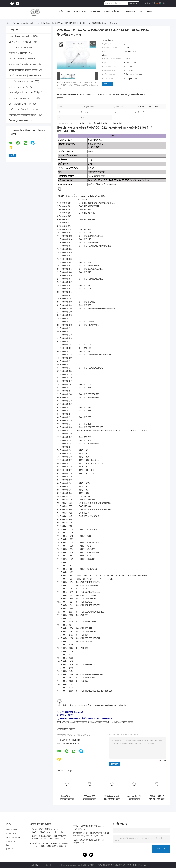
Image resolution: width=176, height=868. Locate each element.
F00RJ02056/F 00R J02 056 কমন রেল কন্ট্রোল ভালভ (89, 841)
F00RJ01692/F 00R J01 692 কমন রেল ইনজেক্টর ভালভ (89, 827)
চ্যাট (106, 84)
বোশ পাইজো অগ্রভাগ (18, 47)
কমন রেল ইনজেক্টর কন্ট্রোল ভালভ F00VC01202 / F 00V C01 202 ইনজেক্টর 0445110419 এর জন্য (134, 798)
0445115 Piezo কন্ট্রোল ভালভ (120, 722)
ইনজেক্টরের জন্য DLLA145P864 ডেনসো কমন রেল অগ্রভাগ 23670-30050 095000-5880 (50, 845)
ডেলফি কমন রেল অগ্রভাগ (21, 42)
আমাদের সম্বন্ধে (80, 12)
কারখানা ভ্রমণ (95, 12)
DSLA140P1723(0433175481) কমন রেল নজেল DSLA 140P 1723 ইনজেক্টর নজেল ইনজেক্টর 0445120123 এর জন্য (49, 838)
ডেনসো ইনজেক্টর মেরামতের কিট (23, 93)
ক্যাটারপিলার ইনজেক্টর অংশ (21, 109)
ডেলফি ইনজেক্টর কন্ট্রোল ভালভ (23, 76)
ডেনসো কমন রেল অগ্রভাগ (21, 36)
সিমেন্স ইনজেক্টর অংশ (18, 121)
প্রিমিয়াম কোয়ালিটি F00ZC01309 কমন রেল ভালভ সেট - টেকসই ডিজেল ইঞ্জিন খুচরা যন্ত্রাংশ (112, 798)
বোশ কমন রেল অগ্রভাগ (19, 59)
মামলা (149, 12)
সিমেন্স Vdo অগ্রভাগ (18, 53)
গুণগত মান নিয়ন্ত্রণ (112, 12)
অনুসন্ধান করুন (134, 3)
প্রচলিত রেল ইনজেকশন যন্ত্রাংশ (23, 115)
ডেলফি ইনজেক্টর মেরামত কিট (22, 98)
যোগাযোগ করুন (129, 12)
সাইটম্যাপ (9, 849)
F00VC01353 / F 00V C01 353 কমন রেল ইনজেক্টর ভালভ (157, 798)
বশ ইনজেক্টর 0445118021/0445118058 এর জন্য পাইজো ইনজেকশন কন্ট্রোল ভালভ (91, 834)
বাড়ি (61, 12)
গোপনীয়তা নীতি (38, 865)
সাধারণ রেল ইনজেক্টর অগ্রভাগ (23, 64)
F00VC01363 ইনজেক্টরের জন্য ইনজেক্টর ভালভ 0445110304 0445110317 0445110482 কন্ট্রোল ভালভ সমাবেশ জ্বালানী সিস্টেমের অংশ (89, 798)
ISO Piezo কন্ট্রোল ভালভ (98, 722)
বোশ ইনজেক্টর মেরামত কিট (21, 104)
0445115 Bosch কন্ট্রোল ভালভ (74, 722)
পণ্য (68, 12)
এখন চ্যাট (149, 3)
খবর (141, 12)
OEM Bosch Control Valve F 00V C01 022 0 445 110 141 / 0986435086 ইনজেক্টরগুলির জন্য (78, 85)
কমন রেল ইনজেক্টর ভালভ (20, 87)
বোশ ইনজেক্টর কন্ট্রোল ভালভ (28, 23)
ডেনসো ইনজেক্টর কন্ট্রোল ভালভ (23, 70)
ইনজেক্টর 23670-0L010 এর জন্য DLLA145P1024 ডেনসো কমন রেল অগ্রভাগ (49, 830)
